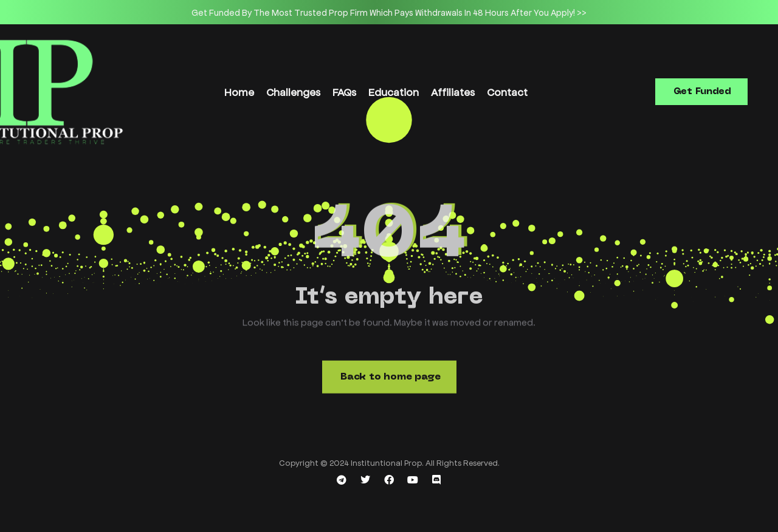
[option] (389, 12)
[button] (701, 92)
